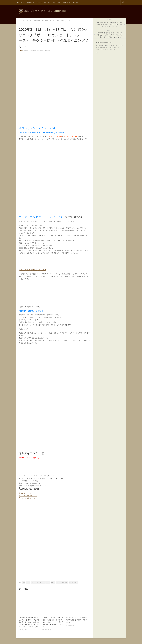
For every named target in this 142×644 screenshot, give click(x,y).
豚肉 (58, 21)
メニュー (42, 582)
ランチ (48, 582)
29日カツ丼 (57, 2)
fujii (21, 50)
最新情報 (38, 21)
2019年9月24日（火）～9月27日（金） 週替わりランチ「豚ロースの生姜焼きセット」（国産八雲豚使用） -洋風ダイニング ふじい (53, 622)
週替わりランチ (65, 21)
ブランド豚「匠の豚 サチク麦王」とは (33, 270)
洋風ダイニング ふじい (62, 582)
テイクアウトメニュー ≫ (29, 496)
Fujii (97, 53)
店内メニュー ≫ (25, 493)
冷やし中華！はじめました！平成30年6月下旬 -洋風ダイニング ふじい (77, 620)
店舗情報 (75, 2)
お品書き (30, 2)
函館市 (53, 582)
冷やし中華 (66, 2)
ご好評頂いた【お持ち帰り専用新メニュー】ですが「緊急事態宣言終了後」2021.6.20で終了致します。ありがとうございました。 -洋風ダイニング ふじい (29, 622)
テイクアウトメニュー (43, 2)
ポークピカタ (35, 582)
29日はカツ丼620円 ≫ (28, 498)
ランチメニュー (29, 21)
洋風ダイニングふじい (49, 21)
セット (21, 21)
